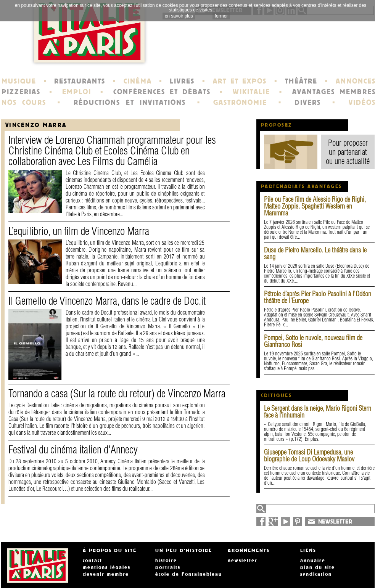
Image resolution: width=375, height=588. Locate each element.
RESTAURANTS (80, 81)
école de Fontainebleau (189, 574)
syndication (316, 574)
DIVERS (308, 103)
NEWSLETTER (335, 522)
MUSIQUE (19, 81)
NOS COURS (24, 103)
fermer (221, 16)
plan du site (318, 567)
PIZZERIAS (21, 92)
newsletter (243, 561)
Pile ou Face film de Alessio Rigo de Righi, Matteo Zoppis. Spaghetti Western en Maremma (315, 206)
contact (93, 561)
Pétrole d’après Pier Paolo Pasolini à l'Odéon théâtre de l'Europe (318, 297)
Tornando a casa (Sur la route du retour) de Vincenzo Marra (117, 393)
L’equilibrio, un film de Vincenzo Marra (79, 231)
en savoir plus (179, 16)
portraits (168, 567)
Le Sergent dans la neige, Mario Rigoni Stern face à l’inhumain (318, 412)
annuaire (313, 561)
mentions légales (107, 567)
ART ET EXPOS (240, 81)
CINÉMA (138, 81)
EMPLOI (77, 92)
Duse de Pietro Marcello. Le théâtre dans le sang (315, 253)
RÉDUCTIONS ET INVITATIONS (130, 103)
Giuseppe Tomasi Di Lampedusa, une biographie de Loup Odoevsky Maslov (309, 455)
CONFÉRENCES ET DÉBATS (162, 92)
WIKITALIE (251, 92)
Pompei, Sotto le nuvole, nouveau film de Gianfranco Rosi (313, 341)
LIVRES (182, 81)
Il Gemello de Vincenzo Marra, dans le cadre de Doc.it (107, 301)
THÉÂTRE (301, 81)
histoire (166, 561)
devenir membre (106, 574)
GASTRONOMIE (240, 103)
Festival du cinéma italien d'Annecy (73, 449)
